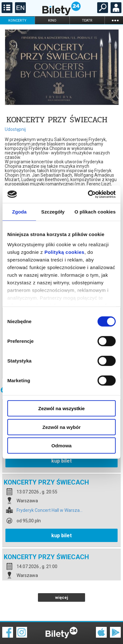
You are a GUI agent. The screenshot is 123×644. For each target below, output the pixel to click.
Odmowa (61, 446)
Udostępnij (15, 129)
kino (52, 20)
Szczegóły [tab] (53, 212)
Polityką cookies (64, 252)
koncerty (17, 20)
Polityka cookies (62, 631)
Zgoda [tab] (19, 212)
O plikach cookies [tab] (95, 212)
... (115, 20)
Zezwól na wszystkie (62, 408)
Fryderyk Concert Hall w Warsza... (50, 488)
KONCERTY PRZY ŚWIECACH (46, 460)
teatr (87, 20)
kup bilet (62, 513)
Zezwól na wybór (62, 427)
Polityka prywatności (108, 631)
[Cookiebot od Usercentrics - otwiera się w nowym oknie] (88, 194)
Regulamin (13, 627)
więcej (62, 575)
